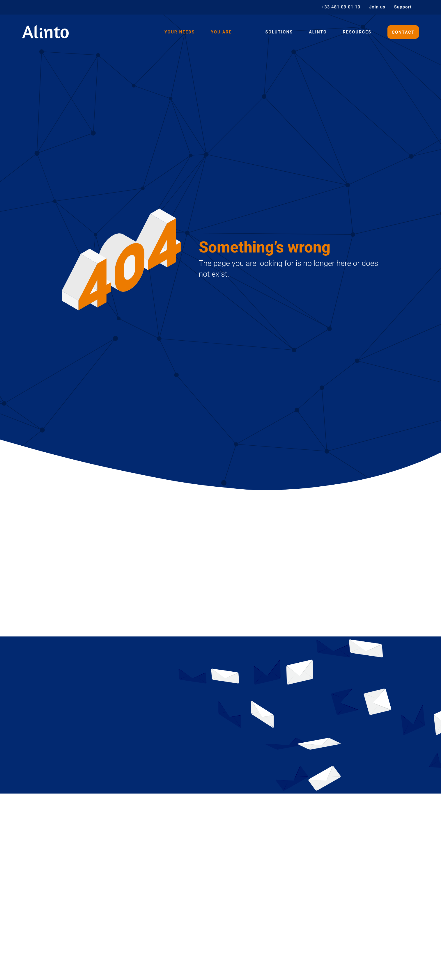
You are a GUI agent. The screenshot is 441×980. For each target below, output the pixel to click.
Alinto (316, 32)
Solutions (276, 32)
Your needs (175, 32)
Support (403, 7)
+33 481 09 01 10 (341, 7)
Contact (403, 32)
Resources (356, 32)
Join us (377, 7)
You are (217, 32)
